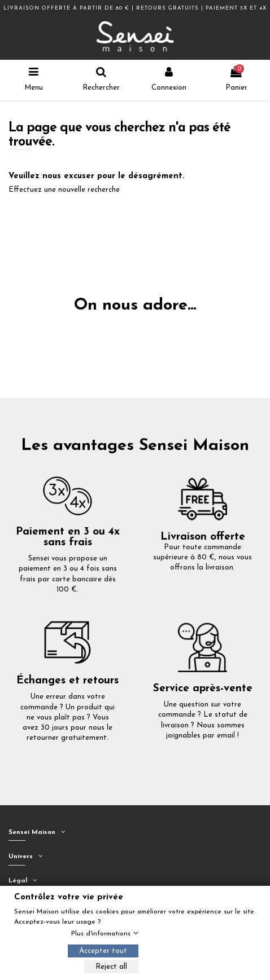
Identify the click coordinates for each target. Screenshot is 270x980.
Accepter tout (103, 951)
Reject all (111, 967)
